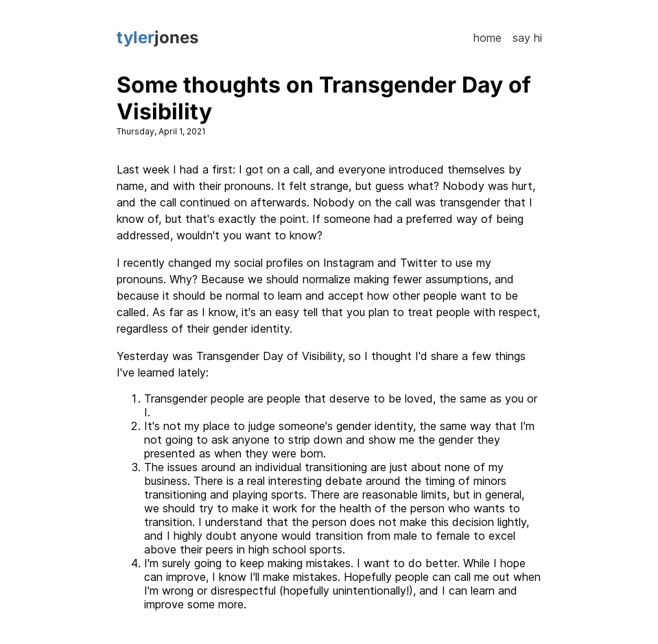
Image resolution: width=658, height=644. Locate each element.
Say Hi (527, 38)
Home (487, 38)
